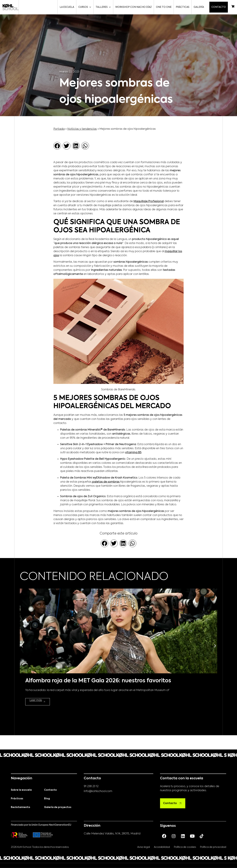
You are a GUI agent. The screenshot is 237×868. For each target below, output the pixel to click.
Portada (59, 129)
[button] (57, 146)
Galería (199, 7)
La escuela (68, 7)
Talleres (104, 7)
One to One (164, 7)
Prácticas (183, 7)
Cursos (86, 7)
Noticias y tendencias (82, 129)
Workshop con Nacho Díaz (134, 7)
